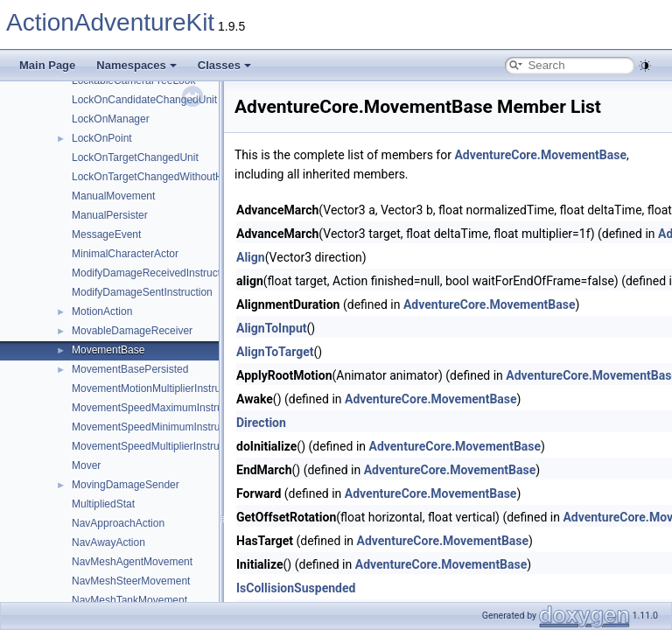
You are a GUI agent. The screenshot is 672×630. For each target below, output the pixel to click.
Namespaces (136, 65)
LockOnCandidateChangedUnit (144, 100)
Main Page (47, 65)
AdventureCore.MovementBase (540, 155)
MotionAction (102, 311)
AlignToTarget (275, 352)
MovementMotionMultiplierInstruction (157, 388)
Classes (224, 65)
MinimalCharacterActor (125, 254)
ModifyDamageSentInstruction (142, 292)
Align (251, 257)
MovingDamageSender (126, 485)
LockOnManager (111, 119)
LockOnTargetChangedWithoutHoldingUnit (171, 177)
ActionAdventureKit (110, 22)
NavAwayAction (108, 542)
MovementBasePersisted (130, 369)
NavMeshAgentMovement (132, 562)
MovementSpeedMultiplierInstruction (157, 446)
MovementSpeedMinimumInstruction (157, 427)
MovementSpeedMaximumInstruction (158, 408)
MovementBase (108, 350)
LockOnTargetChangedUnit (135, 157)
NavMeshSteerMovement (131, 581)
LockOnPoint (102, 138)
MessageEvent (106, 234)
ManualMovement (113, 196)
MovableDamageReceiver (132, 331)
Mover (86, 465)
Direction (261, 423)
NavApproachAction (118, 523)
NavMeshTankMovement (129, 600)
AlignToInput (271, 328)
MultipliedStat (103, 504)
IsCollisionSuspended (296, 588)
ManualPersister (110, 215)
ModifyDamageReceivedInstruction (153, 273)
